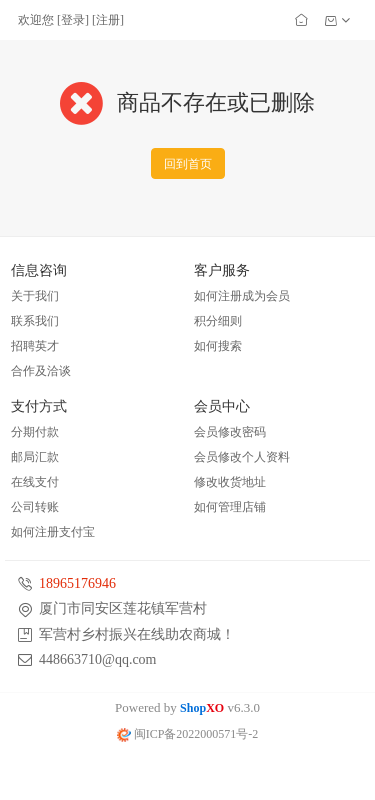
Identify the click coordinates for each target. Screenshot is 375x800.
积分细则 (218, 321)
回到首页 (188, 164)
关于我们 (35, 296)
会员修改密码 (230, 432)
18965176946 (77, 583)
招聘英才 (35, 346)
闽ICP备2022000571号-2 (188, 734)
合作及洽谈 (41, 371)
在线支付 (35, 482)
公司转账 (35, 507)
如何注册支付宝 (53, 532)
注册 (108, 20)
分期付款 (35, 432)
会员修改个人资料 (242, 457)
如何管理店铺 (230, 507)
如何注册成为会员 (242, 296)
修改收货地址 (230, 482)
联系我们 (35, 321)
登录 (73, 20)
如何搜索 (218, 346)
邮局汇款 (35, 457)
